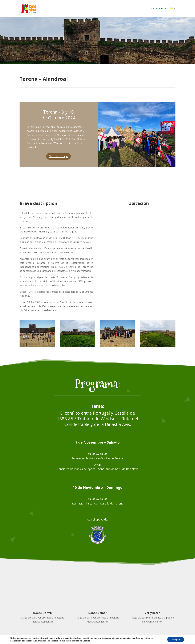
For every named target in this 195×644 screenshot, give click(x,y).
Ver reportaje (58, 156)
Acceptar (175, 639)
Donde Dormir (43, 613)
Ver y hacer (152, 613)
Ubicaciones (157, 9)
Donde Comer (97, 613)
